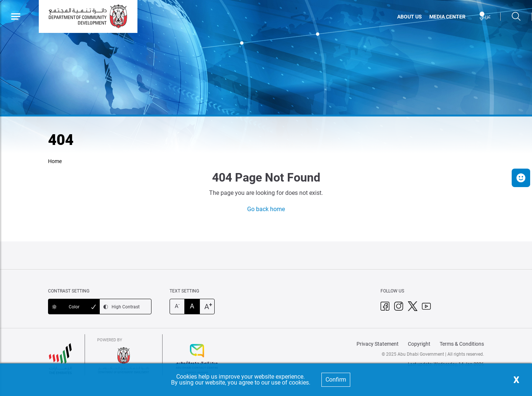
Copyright (419, 344)
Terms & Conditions (462, 344)
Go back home (266, 209)
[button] (521, 178)
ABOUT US (410, 17)
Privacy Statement (378, 344)
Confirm (336, 380)
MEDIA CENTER (447, 17)
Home (55, 161)
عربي (485, 16)
